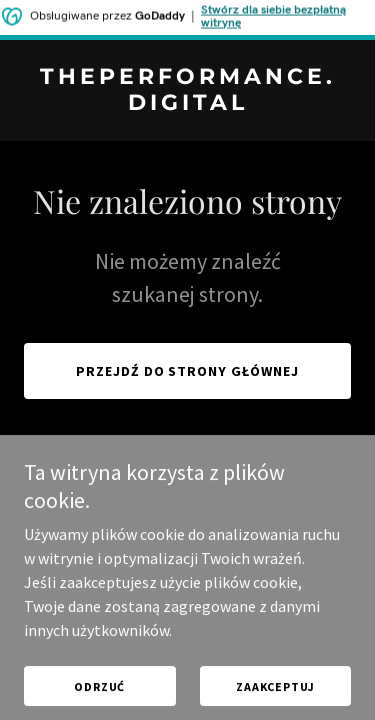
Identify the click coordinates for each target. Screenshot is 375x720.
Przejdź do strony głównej (188, 371)
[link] (187, 104)
